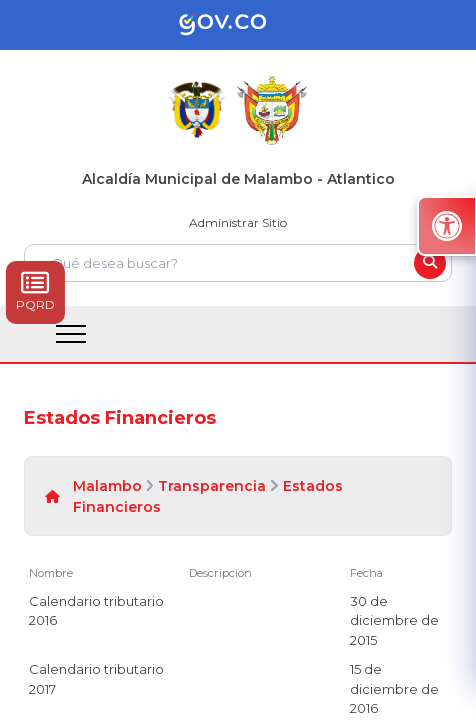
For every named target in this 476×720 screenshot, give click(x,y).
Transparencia (212, 486)
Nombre (51, 573)
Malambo (107, 486)
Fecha (366, 573)
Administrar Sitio (238, 222)
